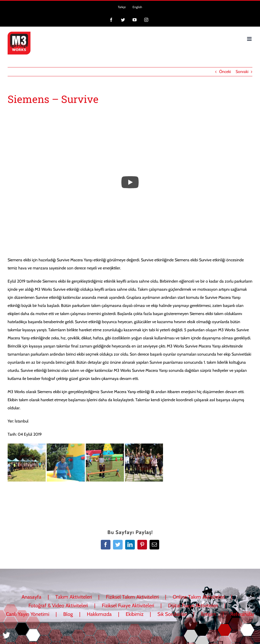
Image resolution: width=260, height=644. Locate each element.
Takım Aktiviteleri (74, 597)
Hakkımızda (99, 614)
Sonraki (242, 72)
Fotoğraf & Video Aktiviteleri (58, 605)
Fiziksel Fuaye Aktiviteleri (128, 605)
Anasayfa (31, 597)
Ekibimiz (135, 614)
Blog (68, 614)
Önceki (225, 72)
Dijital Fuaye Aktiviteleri (193, 605)
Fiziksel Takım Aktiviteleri (132, 597)
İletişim (209, 614)
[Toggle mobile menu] (250, 39)
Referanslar (242, 614)
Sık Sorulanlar (172, 614)
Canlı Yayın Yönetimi (28, 614)
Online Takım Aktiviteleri (199, 597)
